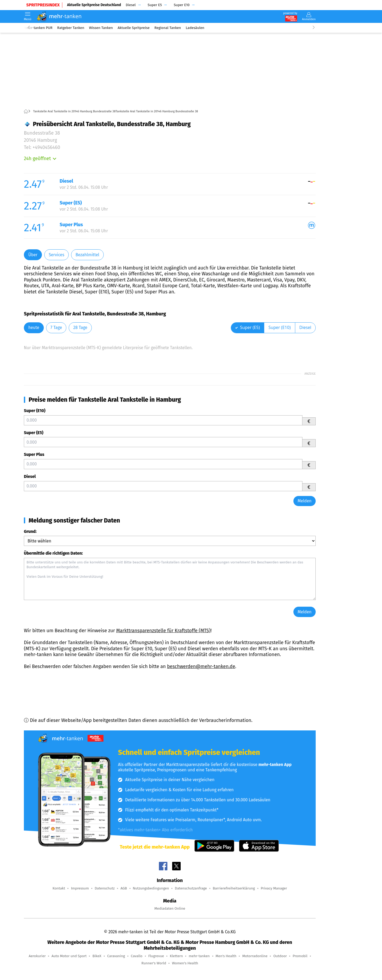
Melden (305, 501)
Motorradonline (255, 956)
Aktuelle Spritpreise (134, 28)
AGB (124, 888)
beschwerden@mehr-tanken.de (201, 666)
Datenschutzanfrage (191, 888)
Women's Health (185, 963)
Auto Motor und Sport (69, 956)
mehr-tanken (199, 956)
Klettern (176, 956)
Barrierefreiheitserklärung (234, 888)
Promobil (300, 956)
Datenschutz (105, 888)
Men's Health (226, 956)
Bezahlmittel (87, 255)
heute (34, 328)
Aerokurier (37, 956)
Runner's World (154, 963)
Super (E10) (35, 411)
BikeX (97, 956)
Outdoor (280, 956)
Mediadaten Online (170, 908)
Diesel (30, 476)
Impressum (80, 888)
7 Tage (56, 328)
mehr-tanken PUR (38, 28)
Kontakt (59, 888)
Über (33, 255)
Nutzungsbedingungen (151, 888)
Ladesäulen (195, 28)
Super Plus (34, 454)
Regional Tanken (168, 28)
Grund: (30, 531)
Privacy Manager (274, 888)
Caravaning (116, 956)
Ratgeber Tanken (71, 28)
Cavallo (137, 956)
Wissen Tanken (101, 28)
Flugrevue (156, 956)
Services (57, 255)
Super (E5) (34, 433)
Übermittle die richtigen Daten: (53, 553)
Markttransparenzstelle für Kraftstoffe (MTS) (163, 631)
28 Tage (80, 328)
